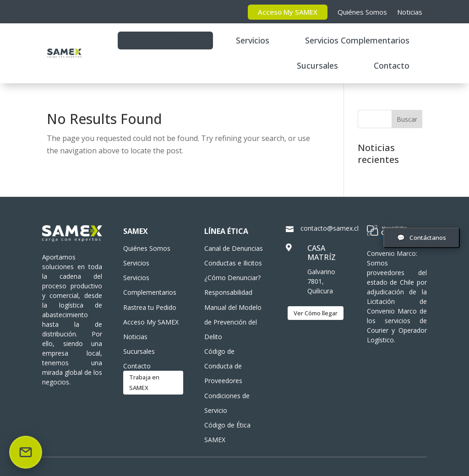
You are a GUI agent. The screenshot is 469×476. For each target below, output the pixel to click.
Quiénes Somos (362, 12)
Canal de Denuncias (234, 248)
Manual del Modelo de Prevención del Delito (233, 322)
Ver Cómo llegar (316, 313)
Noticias (410, 12)
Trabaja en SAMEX (144, 382)
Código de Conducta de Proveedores (223, 366)
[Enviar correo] (26, 452)
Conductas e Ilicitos (233, 263)
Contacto (392, 65)
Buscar (407, 119)
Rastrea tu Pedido (165, 40)
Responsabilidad (228, 292)
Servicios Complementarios (357, 40)
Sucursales (317, 65)
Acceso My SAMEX (288, 12)
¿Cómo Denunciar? (232, 278)
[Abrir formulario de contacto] (422, 238)
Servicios (253, 40)
